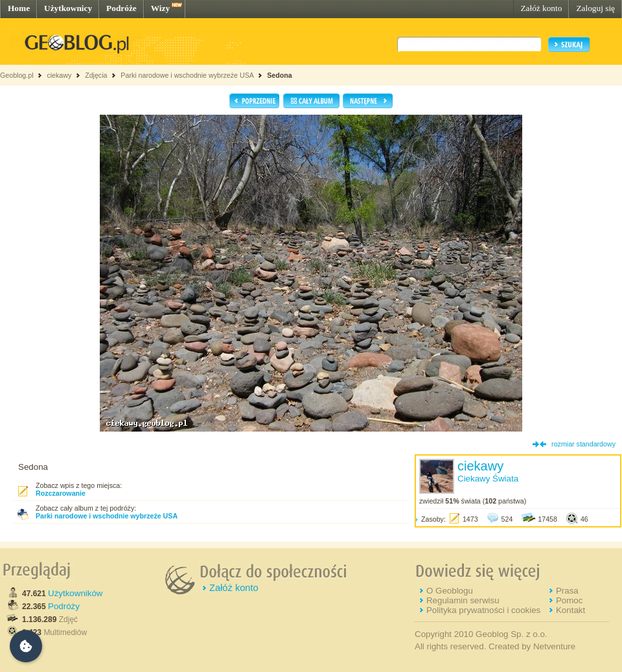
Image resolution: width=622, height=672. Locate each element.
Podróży (64, 606)
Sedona (280, 75)
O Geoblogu (450, 591)
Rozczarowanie (61, 493)
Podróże (121, 8)
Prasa (567, 591)
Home (19, 8)
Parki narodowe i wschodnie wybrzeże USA (188, 75)
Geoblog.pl (17, 75)
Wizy (160, 8)
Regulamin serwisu (463, 600)
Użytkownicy (68, 8)
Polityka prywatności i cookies (483, 610)
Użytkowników (75, 593)
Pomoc (569, 600)
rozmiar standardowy (583, 444)
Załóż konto (541, 8)
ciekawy (59, 75)
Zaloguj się (595, 8)
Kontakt (570, 610)
